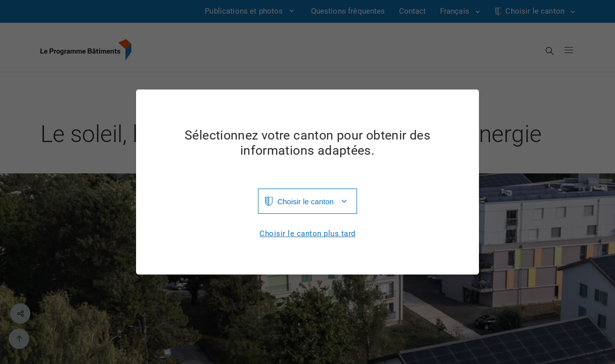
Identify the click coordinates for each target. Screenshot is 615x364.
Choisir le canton (305, 201)
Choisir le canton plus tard (308, 234)
